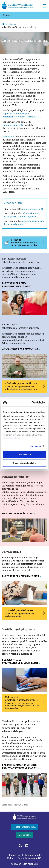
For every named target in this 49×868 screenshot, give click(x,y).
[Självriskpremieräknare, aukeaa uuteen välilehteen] (24, 613)
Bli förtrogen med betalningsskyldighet (17, 285)
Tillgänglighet (32, 855)
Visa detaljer (35, 446)
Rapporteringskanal (28, 858)
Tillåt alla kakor (24, 454)
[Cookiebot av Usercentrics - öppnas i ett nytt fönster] (35, 403)
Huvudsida (10, 24)
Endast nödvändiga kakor (24, 463)
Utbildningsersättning (18, 513)
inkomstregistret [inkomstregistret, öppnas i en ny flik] (12, 125)
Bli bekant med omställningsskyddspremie (20, 661)
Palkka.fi (7, 137)
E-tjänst (7, 15)
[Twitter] (20, 845)
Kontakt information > (25, 827)
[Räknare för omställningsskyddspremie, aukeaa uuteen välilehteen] (24, 703)
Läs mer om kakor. (12, 438)
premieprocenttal (31, 209)
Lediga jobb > (24, 835)
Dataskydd (15, 855)
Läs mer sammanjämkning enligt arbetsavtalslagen (19, 766)
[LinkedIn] (27, 845)
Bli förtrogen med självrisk (21, 576)
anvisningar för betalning (20, 349)
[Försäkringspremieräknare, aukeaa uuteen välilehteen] (24, 387)
